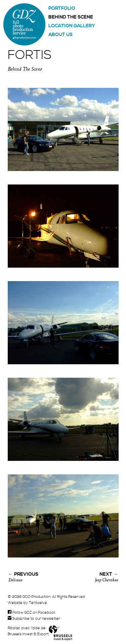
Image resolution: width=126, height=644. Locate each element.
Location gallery (72, 26)
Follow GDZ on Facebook (32, 613)
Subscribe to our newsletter (34, 619)
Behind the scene (71, 17)
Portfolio (62, 8)
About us (60, 35)
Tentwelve (38, 603)
